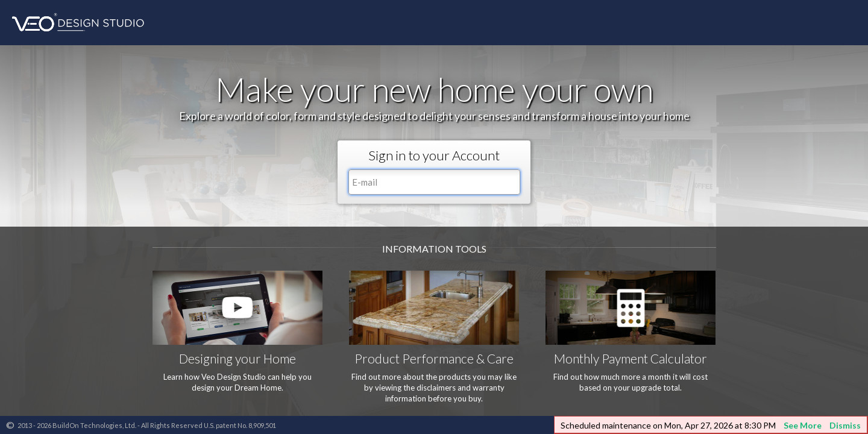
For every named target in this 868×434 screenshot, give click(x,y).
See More (803, 425)
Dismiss (845, 425)
